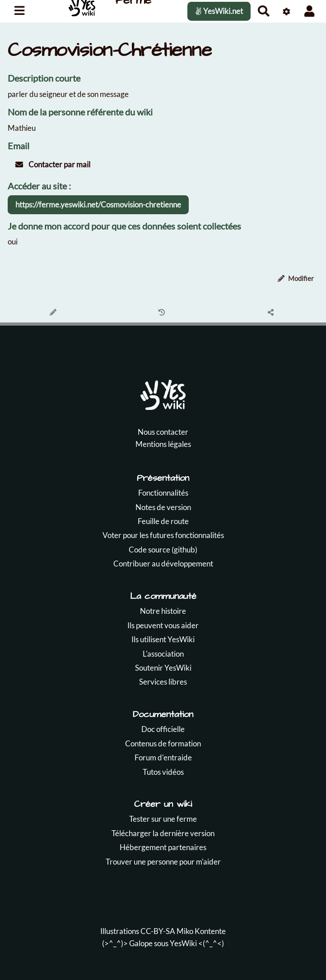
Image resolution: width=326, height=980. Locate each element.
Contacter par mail (53, 164)
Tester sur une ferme (163, 819)
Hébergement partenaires (163, 847)
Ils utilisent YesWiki (163, 639)
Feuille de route (163, 521)
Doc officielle (163, 729)
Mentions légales (163, 444)
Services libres (163, 682)
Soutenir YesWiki (163, 668)
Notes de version (163, 507)
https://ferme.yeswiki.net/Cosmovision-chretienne (98, 205)
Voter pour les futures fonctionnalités (163, 535)
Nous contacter (163, 432)
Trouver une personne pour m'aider (163, 862)
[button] (310, 11)
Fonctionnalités (163, 493)
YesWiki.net (219, 11)
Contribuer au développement (163, 564)
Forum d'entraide (163, 757)
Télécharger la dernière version (163, 833)
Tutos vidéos (163, 772)
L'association (163, 654)
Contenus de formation (163, 743)
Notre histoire (163, 611)
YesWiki (183, 943)
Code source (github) (163, 550)
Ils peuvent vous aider (163, 625)
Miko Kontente (201, 931)
